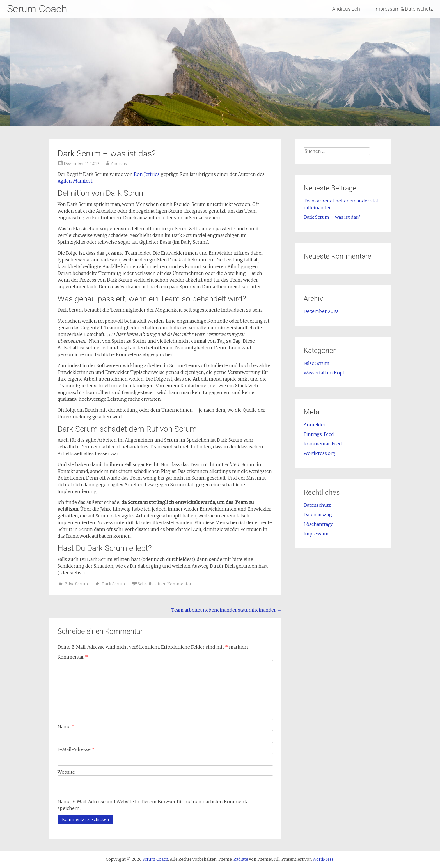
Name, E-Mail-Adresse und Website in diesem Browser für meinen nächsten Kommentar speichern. (154, 805)
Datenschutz (317, 505)
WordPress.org (319, 453)
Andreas (119, 164)
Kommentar (73, 657)
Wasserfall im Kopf (324, 373)
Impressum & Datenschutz (404, 9)
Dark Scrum (113, 584)
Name (66, 727)
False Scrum (76, 584)
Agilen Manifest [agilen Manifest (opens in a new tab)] (75, 181)
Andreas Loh (346, 9)
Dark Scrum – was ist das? (332, 217)
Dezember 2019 (321, 311)
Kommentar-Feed (323, 444)
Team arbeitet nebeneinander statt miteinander (226, 610)
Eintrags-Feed (319, 434)
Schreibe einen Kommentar (165, 584)
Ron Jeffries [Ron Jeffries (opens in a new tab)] (147, 174)
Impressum (316, 534)
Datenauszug (318, 515)
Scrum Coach (37, 9)
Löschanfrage (318, 524)
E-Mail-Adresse (76, 749)
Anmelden (315, 425)
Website (66, 772)
